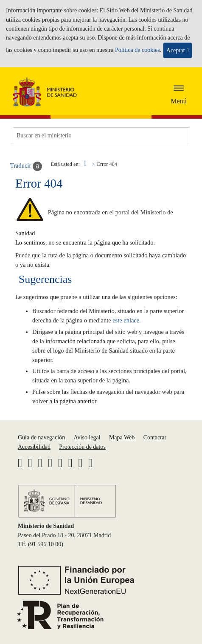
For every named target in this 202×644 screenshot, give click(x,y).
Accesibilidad (34, 447)
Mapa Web (122, 437)
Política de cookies (137, 50)
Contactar (155, 437)
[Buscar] (177, 136)
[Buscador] (101, 136)
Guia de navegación (41, 437)
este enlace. (127, 320)
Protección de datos (82, 447)
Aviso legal (87, 437)
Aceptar (178, 50)
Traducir (26, 166)
